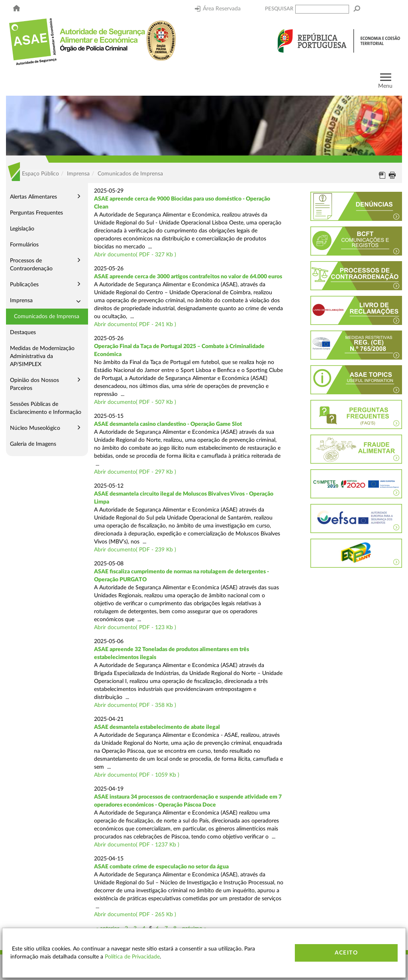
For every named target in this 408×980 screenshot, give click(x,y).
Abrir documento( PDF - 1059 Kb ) (137, 775)
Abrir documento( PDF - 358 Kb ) (135, 705)
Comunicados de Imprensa (47, 317)
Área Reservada (218, 9)
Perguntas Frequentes (36, 213)
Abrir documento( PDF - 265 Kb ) (135, 915)
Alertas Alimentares (33, 197)
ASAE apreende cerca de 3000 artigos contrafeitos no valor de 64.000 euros (188, 277)
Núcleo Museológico (35, 428)
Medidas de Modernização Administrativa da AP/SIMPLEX (42, 356)
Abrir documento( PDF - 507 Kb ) (135, 402)
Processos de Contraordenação (31, 265)
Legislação (22, 229)
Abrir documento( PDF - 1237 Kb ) (137, 845)
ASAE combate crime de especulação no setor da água (161, 867)
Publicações (24, 285)
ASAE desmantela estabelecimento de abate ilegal (157, 727)
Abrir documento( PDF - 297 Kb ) (135, 472)
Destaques (23, 333)
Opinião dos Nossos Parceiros (34, 384)
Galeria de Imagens (33, 444)
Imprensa (21, 301)
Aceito (346, 953)
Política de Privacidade (132, 957)
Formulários (24, 245)
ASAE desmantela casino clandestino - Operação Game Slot (168, 424)
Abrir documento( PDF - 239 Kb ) (135, 550)
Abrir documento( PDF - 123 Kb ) (135, 628)
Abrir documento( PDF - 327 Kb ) (135, 255)
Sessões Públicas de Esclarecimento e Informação (46, 408)
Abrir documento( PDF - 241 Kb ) (135, 325)
